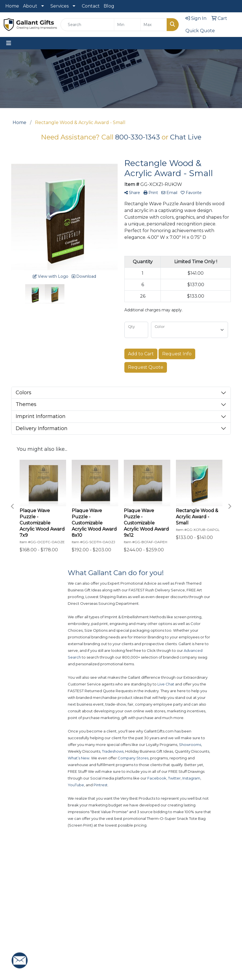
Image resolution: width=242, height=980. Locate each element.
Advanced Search (163, 894)
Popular (132, 909)
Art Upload (160, 912)
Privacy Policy (189, 930)
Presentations (163, 928)
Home (12, 6)
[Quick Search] (87, 25)
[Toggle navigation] (9, 43)
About (30, 6)
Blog (109, 6)
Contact (91, 6)
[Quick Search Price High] (154, 25)
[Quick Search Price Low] (127, 25)
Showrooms (134, 921)
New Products (133, 894)
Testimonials (193, 914)
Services (60, 6)
